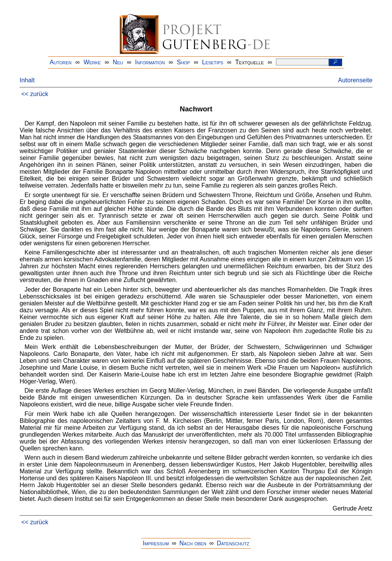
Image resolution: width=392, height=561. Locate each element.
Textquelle (250, 62)
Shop (184, 62)
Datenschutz (233, 543)
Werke (92, 62)
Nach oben (193, 543)
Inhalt (27, 80)
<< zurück (35, 94)
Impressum (156, 543)
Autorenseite (355, 80)
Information (150, 62)
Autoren (61, 62)
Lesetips (213, 62)
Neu (118, 62)
